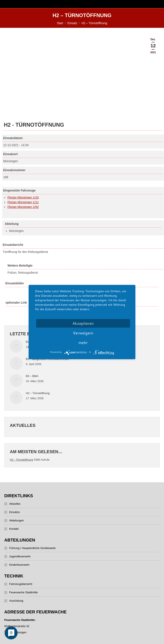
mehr (83, 343)
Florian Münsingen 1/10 (23, 197)
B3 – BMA (32, 376)
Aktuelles (15, 504)
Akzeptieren (83, 323)
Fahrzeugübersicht (21, 584)
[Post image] (16, 346)
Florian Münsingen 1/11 (23, 202)
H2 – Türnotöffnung (38, 393)
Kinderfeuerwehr (19, 565)
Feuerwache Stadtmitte (23, 592)
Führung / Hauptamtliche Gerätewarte (32, 548)
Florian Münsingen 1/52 (23, 207)
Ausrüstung (16, 601)
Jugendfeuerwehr (20, 556)
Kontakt (14, 529)
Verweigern (83, 333)
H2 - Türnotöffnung (21, 460)
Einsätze (15, 512)
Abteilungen (17, 520)
